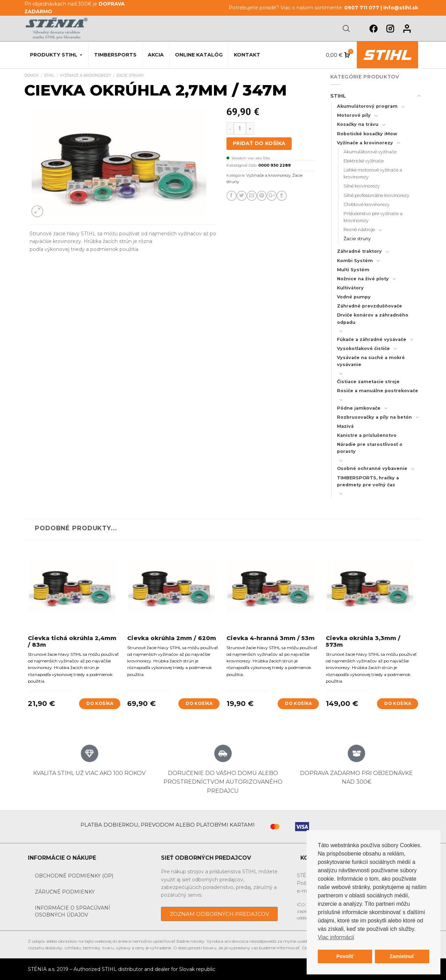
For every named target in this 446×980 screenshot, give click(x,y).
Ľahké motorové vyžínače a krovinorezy (373, 173)
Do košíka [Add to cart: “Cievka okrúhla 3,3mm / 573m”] (398, 703)
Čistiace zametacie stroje (368, 382)
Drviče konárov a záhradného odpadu (373, 318)
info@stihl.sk (401, 8)
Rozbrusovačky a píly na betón (374, 417)
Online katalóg (199, 55)
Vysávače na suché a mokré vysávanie (371, 361)
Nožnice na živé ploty (363, 279)
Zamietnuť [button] (402, 956)
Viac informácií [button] (336, 937)
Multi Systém (353, 270)
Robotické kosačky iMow (367, 134)
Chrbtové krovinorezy (367, 204)
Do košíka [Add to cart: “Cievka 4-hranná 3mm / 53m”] (298, 703)
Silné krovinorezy (362, 186)
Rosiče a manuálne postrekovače (378, 391)
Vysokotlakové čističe (363, 348)
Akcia (156, 55)
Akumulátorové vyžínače (370, 152)
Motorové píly (354, 115)
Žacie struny (130, 75)
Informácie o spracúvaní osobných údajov (72, 911)
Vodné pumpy (354, 297)
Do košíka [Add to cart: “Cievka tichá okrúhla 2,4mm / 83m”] (100, 703)
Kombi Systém (355, 261)
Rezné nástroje (359, 230)
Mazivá (345, 426)
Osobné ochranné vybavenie (372, 468)
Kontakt (247, 55)
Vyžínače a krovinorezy (86, 75)
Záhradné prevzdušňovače (370, 306)
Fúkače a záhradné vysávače (372, 339)
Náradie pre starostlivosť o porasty (370, 448)
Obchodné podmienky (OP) (74, 876)
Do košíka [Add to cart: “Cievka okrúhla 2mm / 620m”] (199, 703)
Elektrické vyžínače (364, 161)
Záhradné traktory (359, 251)
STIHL (49, 75)
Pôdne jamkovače (359, 408)
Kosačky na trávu (358, 124)
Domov (32, 75)
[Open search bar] (346, 28)
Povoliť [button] (345, 956)
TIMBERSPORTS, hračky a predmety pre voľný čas (368, 481)
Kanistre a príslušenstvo (367, 435)
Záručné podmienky (65, 892)
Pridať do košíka (259, 143)
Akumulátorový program (367, 106)
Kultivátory (350, 288)
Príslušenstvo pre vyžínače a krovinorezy (373, 217)
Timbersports (115, 55)
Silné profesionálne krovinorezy (376, 195)
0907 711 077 (362, 8)
